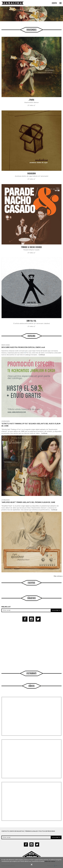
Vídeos (32, 686)
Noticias (31, 336)
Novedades (32, 29)
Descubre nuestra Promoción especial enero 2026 (23, 347)
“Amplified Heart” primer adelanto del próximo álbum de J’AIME (28, 502)
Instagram (31, 673)
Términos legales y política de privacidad (40, 831)
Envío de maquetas (17, 831)
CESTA (54, 3)
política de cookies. (50, 861)
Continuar (42, 355)
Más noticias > (58, 576)
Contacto (5, 831)
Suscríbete (56, 610)
